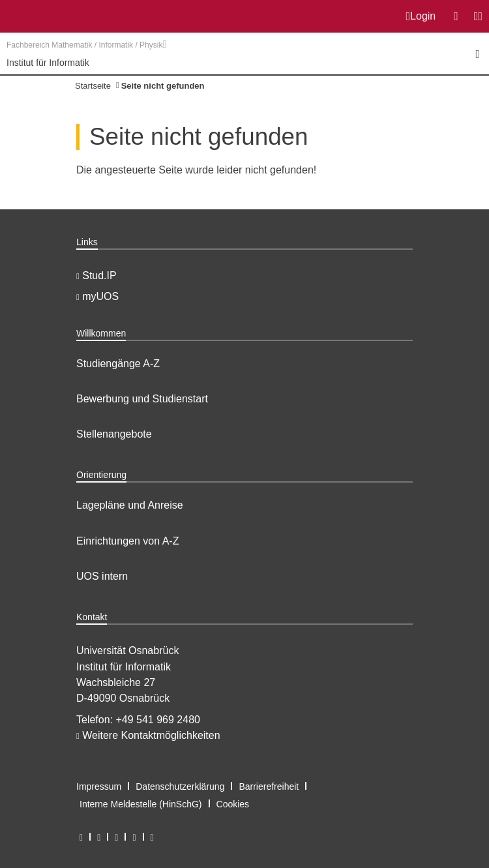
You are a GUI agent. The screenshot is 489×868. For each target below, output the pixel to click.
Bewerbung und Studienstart (142, 399)
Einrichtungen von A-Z (127, 541)
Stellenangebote (114, 434)
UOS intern (102, 576)
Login (421, 16)
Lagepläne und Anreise (130, 505)
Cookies (233, 804)
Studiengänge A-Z (118, 364)
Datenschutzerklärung (180, 786)
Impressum (99, 786)
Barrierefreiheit (269, 786)
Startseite (93, 86)
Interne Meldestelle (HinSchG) (141, 804)
